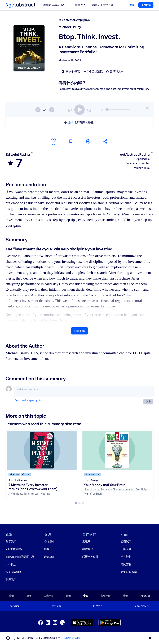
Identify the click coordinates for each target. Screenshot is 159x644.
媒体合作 (88, 549)
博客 (47, 549)
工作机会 (11, 564)
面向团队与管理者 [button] (56, 5)
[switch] (79, 110)
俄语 (68, 595)
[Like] (54, 141)
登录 (71, 122)
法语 (125, 595)
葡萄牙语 (106, 595)
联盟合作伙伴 (90, 557)
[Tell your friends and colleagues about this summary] (105, 141)
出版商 (86, 541)
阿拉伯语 (145, 595)
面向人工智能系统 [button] (103, 5)
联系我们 (11, 579)
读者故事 (49, 557)
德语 (29, 595)
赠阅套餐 (126, 564)
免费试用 (126, 541)
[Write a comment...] (84, 391)
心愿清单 (49, 541)
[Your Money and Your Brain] (117, 450)
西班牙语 (49, 595)
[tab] (76, 503)
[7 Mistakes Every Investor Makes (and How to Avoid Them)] (42, 450)
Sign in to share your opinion (28, 400)
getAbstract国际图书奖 (20, 557)
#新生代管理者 (15, 549)
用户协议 (98, 606)
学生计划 (126, 557)
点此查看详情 (72, 638)
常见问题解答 (14, 572)
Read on (79, 331)
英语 (11, 595)
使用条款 (56, 606)
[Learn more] (32, 153)
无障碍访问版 (142, 606)
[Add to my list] (88, 141)
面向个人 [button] (80, 5)
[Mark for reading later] (71, 141)
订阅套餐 (126, 549)
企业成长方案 (129, 572)
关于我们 (11, 541)
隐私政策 (15, 606)
